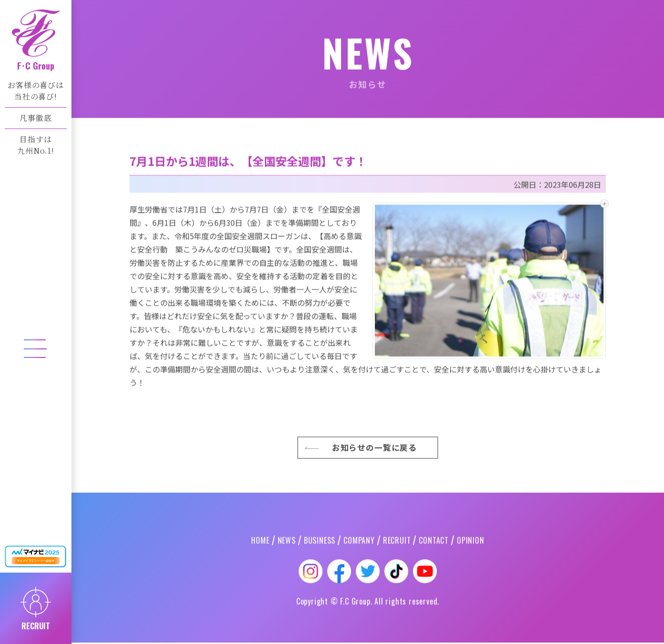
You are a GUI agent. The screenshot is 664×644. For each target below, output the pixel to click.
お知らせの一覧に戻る (375, 548)
